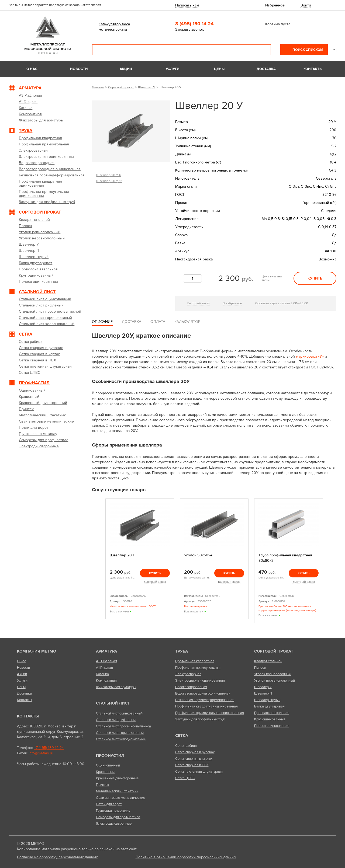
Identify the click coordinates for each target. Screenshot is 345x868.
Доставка (266, 69)
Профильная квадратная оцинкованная (206, 706)
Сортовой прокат (121, 87)
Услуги (172, 69)
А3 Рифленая (106, 661)
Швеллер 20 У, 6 (109, 175)
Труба (182, 651)
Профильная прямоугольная (198, 668)
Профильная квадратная (195, 661)
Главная (98, 87)
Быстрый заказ (199, 303)
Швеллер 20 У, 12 (109, 181)
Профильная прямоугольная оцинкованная (210, 713)
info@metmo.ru (41, 753)
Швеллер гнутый (267, 700)
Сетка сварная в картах (194, 759)
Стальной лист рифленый (116, 720)
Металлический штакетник (117, 791)
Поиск (263, 50)
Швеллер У (147, 87)
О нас (32, 69)
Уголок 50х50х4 (198, 555)
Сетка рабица (186, 746)
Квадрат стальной (268, 661)
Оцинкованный (108, 765)
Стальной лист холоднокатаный (121, 739)
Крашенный (105, 772)
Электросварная (188, 674)
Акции (126, 69)
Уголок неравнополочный (275, 681)
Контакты (313, 69)
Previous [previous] (99, 563)
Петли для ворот (109, 804)
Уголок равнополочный (273, 674)
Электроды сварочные (114, 824)
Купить (315, 278)
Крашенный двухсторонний (117, 778)
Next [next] (329, 563)
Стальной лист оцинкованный (119, 713)
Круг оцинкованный (270, 719)
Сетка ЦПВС (185, 778)
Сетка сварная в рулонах (195, 752)
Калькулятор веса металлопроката (114, 27)
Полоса (260, 668)
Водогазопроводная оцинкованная (203, 693)
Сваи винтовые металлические (120, 798)
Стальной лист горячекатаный (120, 733)
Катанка (102, 674)
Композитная (106, 681)
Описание (102, 322)
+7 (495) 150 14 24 (49, 748)
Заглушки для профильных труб (200, 719)
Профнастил (110, 755)
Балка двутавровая (269, 706)
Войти (306, 5)
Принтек (103, 785)
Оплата (158, 322)
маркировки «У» (310, 356)
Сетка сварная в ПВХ (192, 765)
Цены (219, 69)
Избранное (275, 5)
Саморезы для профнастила (118, 817)
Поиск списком (307, 50)
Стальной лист (113, 703)
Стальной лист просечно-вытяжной (123, 726)
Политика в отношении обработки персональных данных (186, 857)
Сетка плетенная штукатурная (199, 772)
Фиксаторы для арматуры (116, 687)
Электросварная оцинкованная (200, 681)
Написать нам (187, 5)
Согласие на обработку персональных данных (57, 857)
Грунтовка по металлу (113, 811)
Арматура (106, 651)
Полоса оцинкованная (272, 726)
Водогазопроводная (191, 687)
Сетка (182, 735)
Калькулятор (187, 322)
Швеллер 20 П (123, 555)
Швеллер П (263, 693)
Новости (79, 69)
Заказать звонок (189, 29)
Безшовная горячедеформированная (205, 700)
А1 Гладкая (104, 668)
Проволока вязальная (272, 713)
